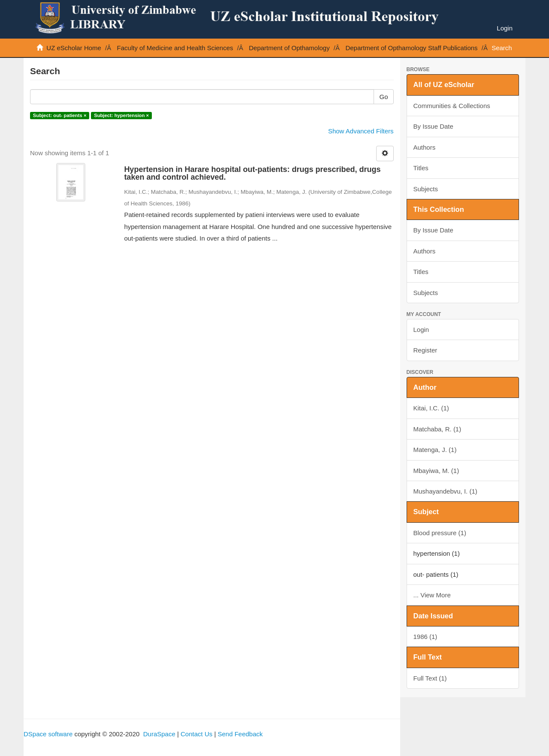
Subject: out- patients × (60, 115)
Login (421, 330)
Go (383, 97)
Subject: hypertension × (121, 115)
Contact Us (196, 734)
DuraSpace (159, 734)
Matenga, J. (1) (435, 450)
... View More (432, 595)
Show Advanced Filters (361, 131)
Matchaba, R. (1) (437, 429)
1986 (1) (425, 637)
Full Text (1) (430, 678)
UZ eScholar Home (74, 48)
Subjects (426, 189)
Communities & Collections (452, 106)
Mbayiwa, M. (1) (436, 471)
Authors (425, 147)
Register (425, 350)
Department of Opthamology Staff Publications (411, 48)
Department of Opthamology (289, 48)
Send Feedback (240, 734)
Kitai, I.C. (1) (431, 408)
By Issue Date (433, 126)
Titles (421, 168)
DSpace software (48, 734)
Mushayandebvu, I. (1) (445, 491)
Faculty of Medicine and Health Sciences (175, 48)
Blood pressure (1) (440, 533)
